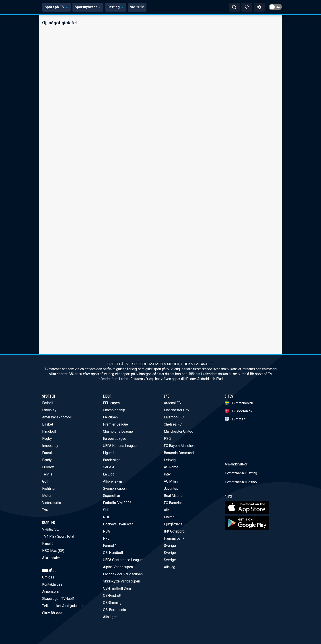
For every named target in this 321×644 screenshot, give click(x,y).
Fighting (48, 489)
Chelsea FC (173, 424)
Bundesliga (112, 460)
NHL (106, 517)
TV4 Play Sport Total (58, 536)
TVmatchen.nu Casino (241, 517)
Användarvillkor (236, 499)
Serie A (109, 467)
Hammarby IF (174, 538)
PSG (167, 439)
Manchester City (177, 410)
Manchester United (179, 431)
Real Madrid (173, 496)
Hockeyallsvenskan (118, 524)
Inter (167, 474)
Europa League (115, 439)
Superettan (111, 496)
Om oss (48, 577)
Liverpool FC (174, 417)
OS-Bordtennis (114, 610)
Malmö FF (172, 517)
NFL (106, 538)
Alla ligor (110, 617)
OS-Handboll (113, 553)
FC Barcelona (174, 503)
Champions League (118, 431)
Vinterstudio (52, 503)
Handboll (49, 431)
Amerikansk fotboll (57, 417)
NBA (106, 531)
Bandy (47, 460)
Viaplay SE (50, 529)
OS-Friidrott (112, 596)
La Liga (109, 474)
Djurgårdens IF (175, 524)
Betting (157, 7)
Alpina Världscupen (118, 567)
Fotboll (48, 403)
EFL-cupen (111, 403)
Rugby (47, 439)
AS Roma (171, 467)
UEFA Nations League (120, 446)
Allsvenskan (112, 481)
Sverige (170, 546)
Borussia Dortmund (179, 453)
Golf (45, 481)
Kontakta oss (52, 584)
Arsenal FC (172, 403)
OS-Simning (112, 603)
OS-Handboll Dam (117, 588)
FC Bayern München (179, 446)
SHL (106, 510)
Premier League (115, 424)
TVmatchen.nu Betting (241, 508)
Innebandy (50, 446)
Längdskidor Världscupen (123, 574)
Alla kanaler (51, 558)
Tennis (47, 474)
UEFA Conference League (123, 560)
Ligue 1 (109, 453)
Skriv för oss (52, 613)
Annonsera (50, 592)
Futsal (47, 453)
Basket (48, 424)
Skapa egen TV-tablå (58, 599)
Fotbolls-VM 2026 (117, 503)
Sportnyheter (129, 7)
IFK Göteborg (174, 531)
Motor (47, 496)
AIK (167, 510)
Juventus (171, 489)
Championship (114, 410)
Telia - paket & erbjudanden (63, 606)
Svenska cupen (115, 489)
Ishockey (49, 410)
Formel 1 (110, 546)
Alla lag (170, 567)
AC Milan (171, 481)
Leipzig (170, 460)
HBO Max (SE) (53, 551)
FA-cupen (110, 417)
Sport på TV (98, 7)
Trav (45, 510)
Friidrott (48, 467)
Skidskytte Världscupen (121, 581)
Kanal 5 (48, 544)
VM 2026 (179, 7)
